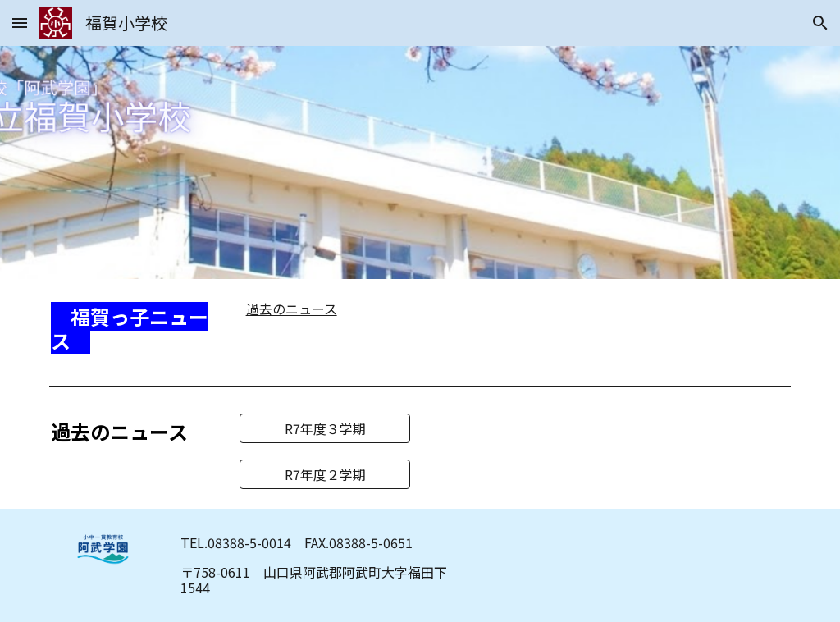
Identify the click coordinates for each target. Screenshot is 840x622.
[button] (20, 23)
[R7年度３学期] (325, 428)
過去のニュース (292, 309)
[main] (135, 329)
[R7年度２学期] (325, 474)
